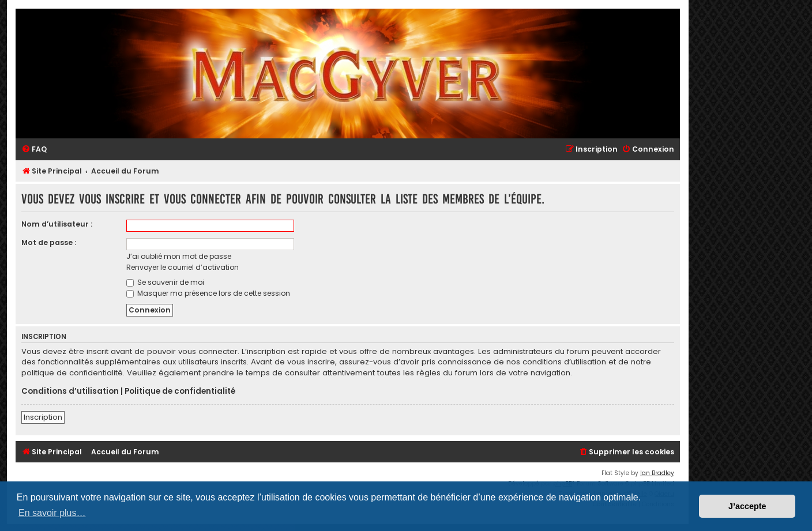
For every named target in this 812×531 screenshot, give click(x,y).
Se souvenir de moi (165, 282)
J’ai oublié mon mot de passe (179, 256)
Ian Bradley (657, 473)
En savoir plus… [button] (52, 513)
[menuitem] (34, 150)
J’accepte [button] (747, 506)
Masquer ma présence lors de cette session (208, 293)
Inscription (43, 417)
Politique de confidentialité (180, 391)
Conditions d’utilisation (70, 391)
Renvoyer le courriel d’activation (183, 267)
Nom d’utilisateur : (57, 224)
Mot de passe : (49, 242)
